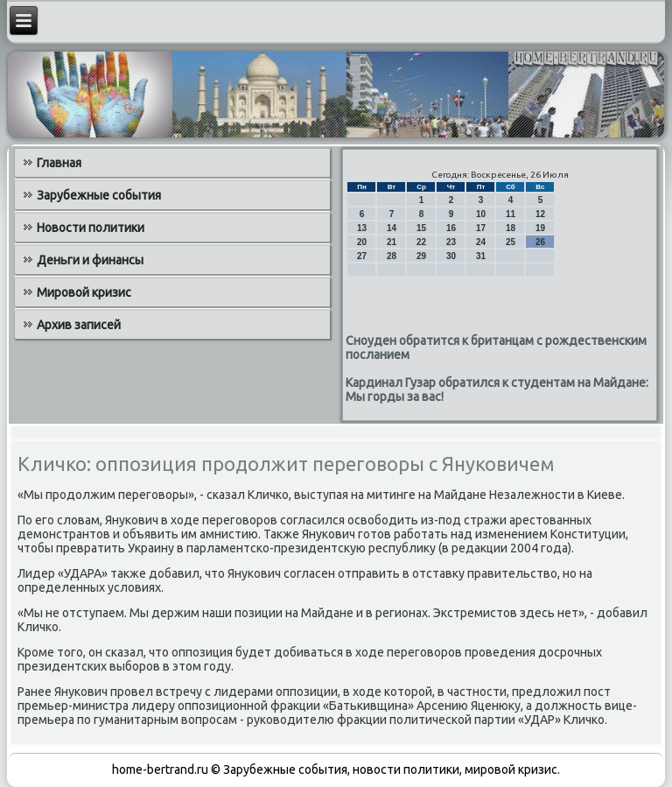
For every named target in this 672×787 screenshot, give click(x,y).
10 (481, 214)
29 (421, 256)
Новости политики (91, 228)
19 (540, 228)
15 (421, 228)
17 (481, 228)
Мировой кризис (84, 292)
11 (511, 214)
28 (392, 256)
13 (362, 228)
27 (362, 256)
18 (511, 228)
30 (451, 256)
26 (540, 242)
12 (540, 214)
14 (392, 228)
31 (481, 256)
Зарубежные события (99, 195)
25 (511, 242)
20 (362, 242)
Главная (59, 163)
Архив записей (79, 325)
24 (481, 242)
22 (421, 242)
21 (392, 242)
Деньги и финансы (90, 260)
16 (451, 228)
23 (451, 242)
